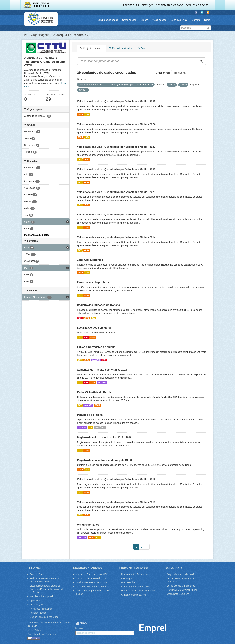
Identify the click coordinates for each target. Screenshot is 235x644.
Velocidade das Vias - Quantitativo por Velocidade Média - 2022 (116, 169)
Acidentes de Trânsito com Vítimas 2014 (102, 370)
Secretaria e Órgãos (170, 5)
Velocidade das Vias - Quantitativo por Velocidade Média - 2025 (116, 102)
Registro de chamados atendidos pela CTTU (104, 460)
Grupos (144, 20)
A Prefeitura (131, 5)
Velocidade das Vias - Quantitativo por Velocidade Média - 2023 (116, 147)
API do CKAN (34, 630)
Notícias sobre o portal (41, 596)
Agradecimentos (38, 613)
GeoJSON (96, 360)
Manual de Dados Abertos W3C (92, 574)
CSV (87, 114)
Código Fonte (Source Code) (44, 617)
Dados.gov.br (128, 578)
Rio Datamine (128, 582)
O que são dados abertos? (181, 574)
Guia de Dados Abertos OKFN (91, 587)
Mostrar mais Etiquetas (37, 235)
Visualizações (159, 20)
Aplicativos (35, 601)
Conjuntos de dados (108, 20)
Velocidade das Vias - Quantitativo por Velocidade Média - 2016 (116, 502)
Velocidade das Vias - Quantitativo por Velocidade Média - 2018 (116, 479)
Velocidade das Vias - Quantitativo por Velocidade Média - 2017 (116, 237)
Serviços (148, 5)
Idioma (79, 628)
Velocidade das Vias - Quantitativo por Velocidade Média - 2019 (116, 215)
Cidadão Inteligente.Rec (133, 595)
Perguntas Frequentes (41, 609)
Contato (196, 20)
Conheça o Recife (197, 5)
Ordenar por (162, 73)
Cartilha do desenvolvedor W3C (92, 582)
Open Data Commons (178, 594)
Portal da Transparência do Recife (139, 591)
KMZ (97, 428)
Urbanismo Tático (88, 525)
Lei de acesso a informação (181, 586)
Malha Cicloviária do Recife (94, 392)
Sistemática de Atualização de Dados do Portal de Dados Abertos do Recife (48, 589)
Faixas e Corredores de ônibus (96, 347)
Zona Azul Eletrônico (90, 260)
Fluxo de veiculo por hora (93, 283)
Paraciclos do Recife (90, 415)
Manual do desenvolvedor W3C (92, 578)
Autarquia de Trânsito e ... (71, 35)
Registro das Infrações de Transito (98, 305)
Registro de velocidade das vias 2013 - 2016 (104, 437)
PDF (80, 318)
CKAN (81, 623)
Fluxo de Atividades (120, 48)
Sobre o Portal (37, 574)
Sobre (207, 20)
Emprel (153, 628)
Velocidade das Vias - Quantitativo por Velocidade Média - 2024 (116, 124)
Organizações (129, 20)
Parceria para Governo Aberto (182, 590)
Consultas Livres (179, 20)
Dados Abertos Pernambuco (136, 574)
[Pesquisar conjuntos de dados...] (137, 61)
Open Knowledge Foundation (42, 634)
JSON (80, 114)
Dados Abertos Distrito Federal (137, 587)
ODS (103, 428)
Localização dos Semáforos (94, 328)
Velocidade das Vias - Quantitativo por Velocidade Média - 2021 (116, 192)
